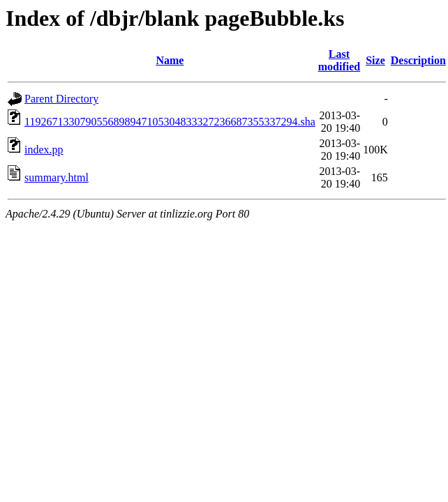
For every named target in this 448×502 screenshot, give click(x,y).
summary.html (57, 177)
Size (375, 60)
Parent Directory (61, 99)
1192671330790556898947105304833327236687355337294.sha (170, 122)
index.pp (44, 150)
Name (170, 60)
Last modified (339, 60)
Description (418, 60)
